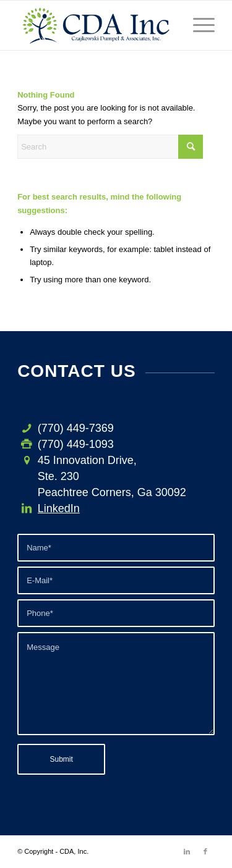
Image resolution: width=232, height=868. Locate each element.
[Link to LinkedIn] (187, 851)
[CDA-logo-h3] (96, 25)
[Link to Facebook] (205, 851)
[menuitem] (198, 25)
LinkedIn (59, 508)
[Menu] (198, 25)
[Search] (110, 147)
